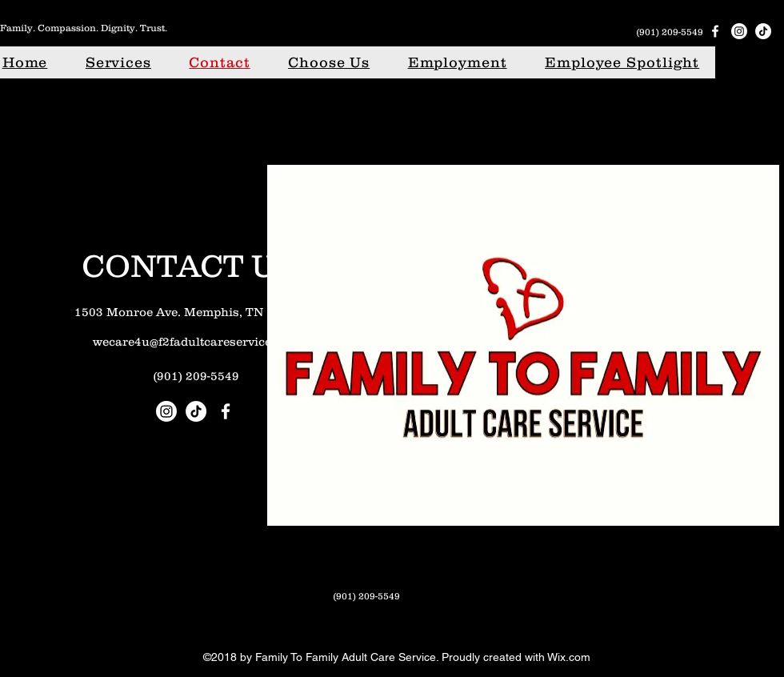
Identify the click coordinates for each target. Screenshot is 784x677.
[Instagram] (739, 31)
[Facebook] (715, 31)
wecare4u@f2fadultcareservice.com (196, 341)
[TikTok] (763, 31)
